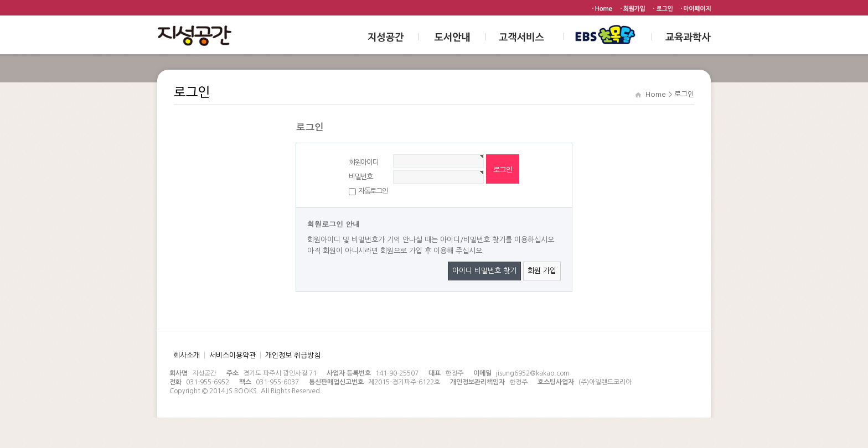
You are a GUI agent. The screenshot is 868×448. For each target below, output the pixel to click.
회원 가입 (542, 271)
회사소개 (187, 355)
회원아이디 (364, 162)
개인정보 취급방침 (293, 355)
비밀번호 (361, 177)
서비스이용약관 (232, 355)
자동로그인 (373, 191)
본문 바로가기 (0, 0)
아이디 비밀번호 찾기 (484, 271)
